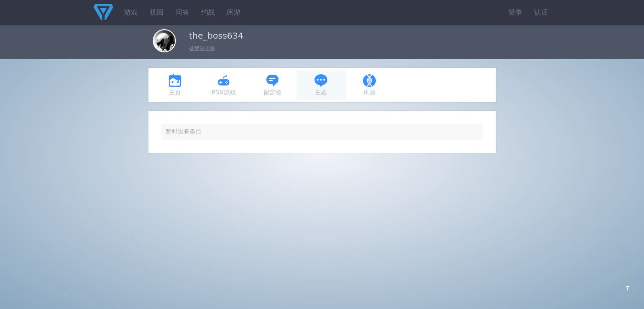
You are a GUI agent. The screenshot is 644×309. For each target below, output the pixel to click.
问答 (182, 12)
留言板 (272, 85)
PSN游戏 (224, 85)
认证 (541, 12)
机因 (157, 12)
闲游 (234, 12)
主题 (321, 85)
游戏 (131, 12)
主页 (175, 85)
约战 (208, 12)
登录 (515, 12)
